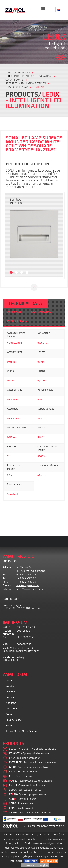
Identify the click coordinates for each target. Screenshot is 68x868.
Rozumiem (31, 861)
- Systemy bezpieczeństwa (28, 767)
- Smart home (23, 772)
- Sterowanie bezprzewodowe (33, 762)
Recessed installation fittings (26, 83)
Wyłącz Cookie (49, 861)
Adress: (7, 567)
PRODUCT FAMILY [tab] (17, 321)
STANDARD (39, 87)
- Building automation (25, 758)
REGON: (7, 631)
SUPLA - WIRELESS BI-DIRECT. (26, 790)
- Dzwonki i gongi (23, 799)
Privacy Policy (14, 720)
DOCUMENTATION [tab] (41, 312)
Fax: (5, 582)
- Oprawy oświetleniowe (29, 753)
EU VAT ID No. (8, 636)
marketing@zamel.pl (28, 585)
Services (11, 697)
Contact (10, 714)
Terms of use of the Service (22, 731)
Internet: (8, 589)
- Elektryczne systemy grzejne (31, 781)
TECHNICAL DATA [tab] (25, 304)
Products (11, 692)
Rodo (9, 726)
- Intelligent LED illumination (28, 76)
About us (11, 703)
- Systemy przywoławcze (28, 794)
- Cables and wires (22, 776)
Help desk (12, 709)
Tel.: (5, 575)
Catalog (10, 686)
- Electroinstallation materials (30, 813)
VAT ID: (7, 627)
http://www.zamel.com (30, 589)
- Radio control (21, 803)
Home (9, 680)
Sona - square (15, 80)
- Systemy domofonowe (27, 785)
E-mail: (7, 585)
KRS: (5, 644)
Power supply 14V (17, 87)
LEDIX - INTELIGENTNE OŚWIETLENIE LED (33, 749)
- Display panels (22, 808)
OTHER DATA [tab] (14, 312)
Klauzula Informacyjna (35, 865)
